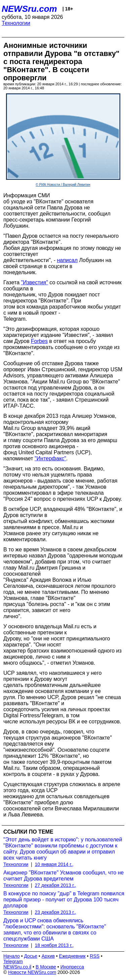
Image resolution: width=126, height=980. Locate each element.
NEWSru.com (29, 9)
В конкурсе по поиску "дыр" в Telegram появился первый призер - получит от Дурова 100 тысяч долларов (64, 900)
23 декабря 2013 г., (56, 912)
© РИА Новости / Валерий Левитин (63, 185)
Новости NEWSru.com (32, 972)
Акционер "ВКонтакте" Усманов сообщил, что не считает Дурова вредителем (64, 876)
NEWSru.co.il (17, 967)
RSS (95, 956)
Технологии (16, 23)
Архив (48, 956)
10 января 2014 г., (54, 864)
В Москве (46, 967)
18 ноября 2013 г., (54, 945)
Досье (31, 956)
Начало (12, 956)
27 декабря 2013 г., (56, 885)
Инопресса (72, 967)
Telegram (13, 961)
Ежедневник (72, 956)
